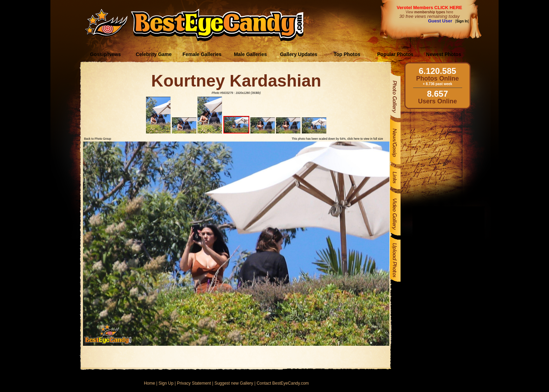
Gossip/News (105, 54)
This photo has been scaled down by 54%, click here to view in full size (337, 139)
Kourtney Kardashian (236, 81)
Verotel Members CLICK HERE (429, 8)
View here (429, 12)
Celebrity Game (154, 54)
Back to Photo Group (98, 139)
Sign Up (166, 383)
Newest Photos (444, 54)
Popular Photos (395, 54)
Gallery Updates (299, 54)
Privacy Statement (194, 383)
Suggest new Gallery (234, 383)
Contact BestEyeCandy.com (283, 383)
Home (150, 383)
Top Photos (347, 54)
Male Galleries (250, 54)
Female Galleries (202, 54)
